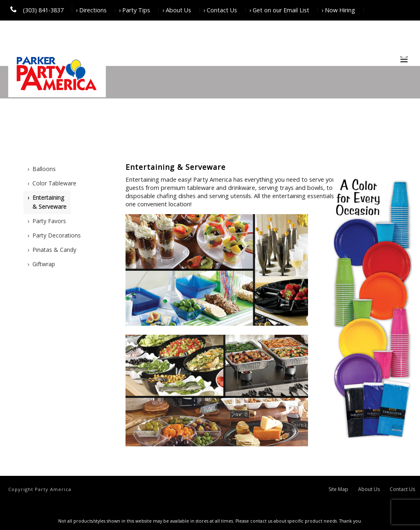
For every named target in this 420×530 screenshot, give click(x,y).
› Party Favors (47, 221)
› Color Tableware (52, 183)
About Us (369, 489)
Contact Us (402, 489)
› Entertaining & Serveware (47, 202)
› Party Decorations (54, 235)
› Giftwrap (41, 264)
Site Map (338, 489)
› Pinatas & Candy (52, 250)
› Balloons (42, 169)
